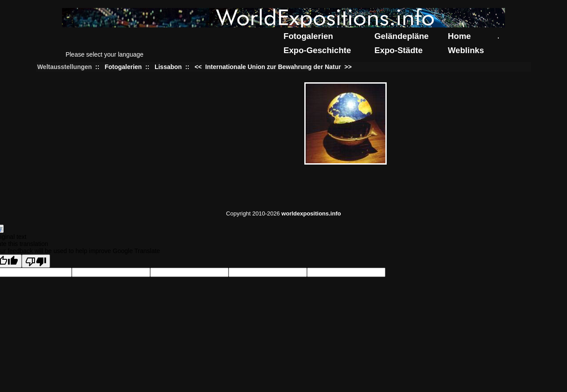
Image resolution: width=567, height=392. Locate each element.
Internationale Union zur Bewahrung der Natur (273, 67)
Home (459, 36)
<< (199, 67)
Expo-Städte (398, 50)
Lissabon (168, 67)
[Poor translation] (36, 261)
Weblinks (466, 50)
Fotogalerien (308, 36)
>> (347, 67)
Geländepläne (401, 36)
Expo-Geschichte (317, 50)
